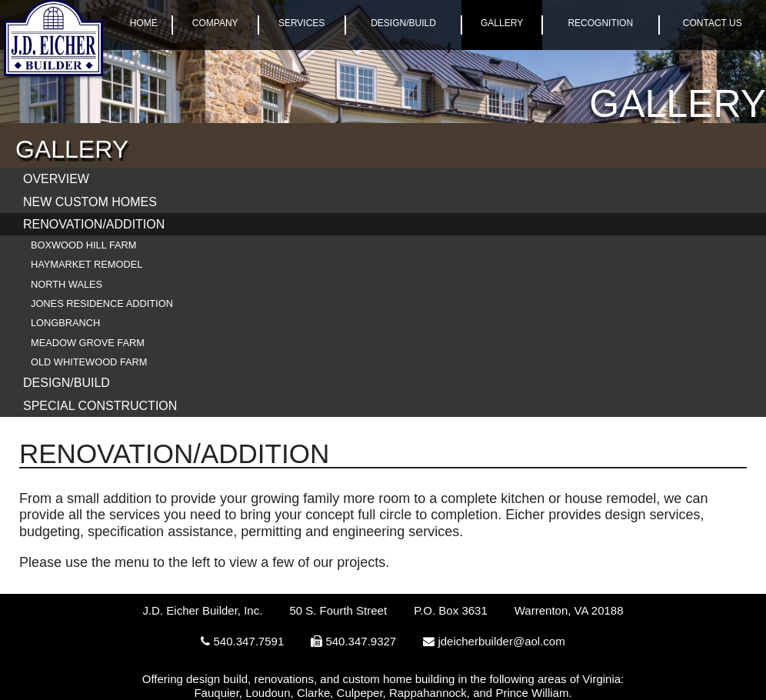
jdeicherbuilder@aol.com (501, 641)
